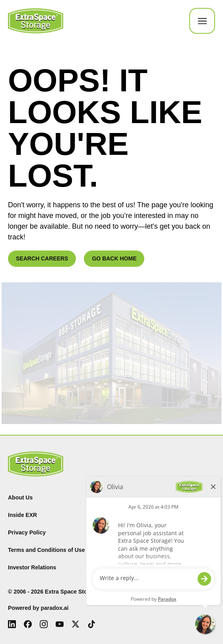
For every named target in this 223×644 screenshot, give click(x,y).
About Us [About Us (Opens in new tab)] (20, 497)
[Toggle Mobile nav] (202, 21)
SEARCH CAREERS (42, 258)
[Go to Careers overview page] (36, 21)
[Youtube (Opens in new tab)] (60, 624)
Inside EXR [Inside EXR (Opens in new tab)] (22, 515)
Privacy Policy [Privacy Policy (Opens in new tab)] (27, 532)
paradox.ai (54, 608)
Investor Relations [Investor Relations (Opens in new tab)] (32, 567)
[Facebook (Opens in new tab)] (28, 624)
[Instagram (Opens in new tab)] (44, 624)
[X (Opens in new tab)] (76, 624)
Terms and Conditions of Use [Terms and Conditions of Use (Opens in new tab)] (46, 550)
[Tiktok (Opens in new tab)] (91, 624)
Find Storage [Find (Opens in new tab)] (133, 497)
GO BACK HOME (114, 258)
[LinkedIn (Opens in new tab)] (12, 624)
